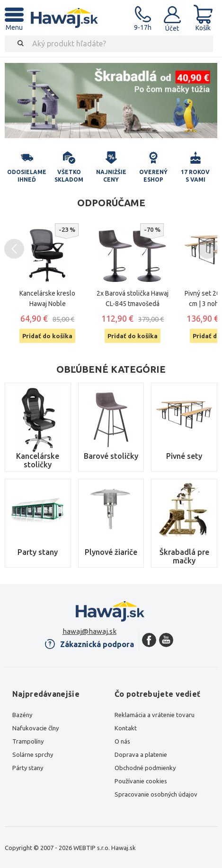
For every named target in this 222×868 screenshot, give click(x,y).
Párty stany (28, 768)
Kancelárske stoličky (38, 460)
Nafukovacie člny (36, 728)
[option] (111, 101)
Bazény (22, 715)
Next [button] (208, 249)
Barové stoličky (111, 456)
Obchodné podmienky (145, 768)
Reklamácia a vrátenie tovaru (155, 715)
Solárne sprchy (33, 754)
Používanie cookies (141, 781)
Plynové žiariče (111, 552)
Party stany (38, 552)
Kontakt (126, 728)
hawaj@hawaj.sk (89, 631)
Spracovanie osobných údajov (156, 794)
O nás (122, 741)
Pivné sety (184, 456)
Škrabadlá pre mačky (184, 556)
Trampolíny (28, 741)
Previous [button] (14, 249)
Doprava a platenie (141, 754)
